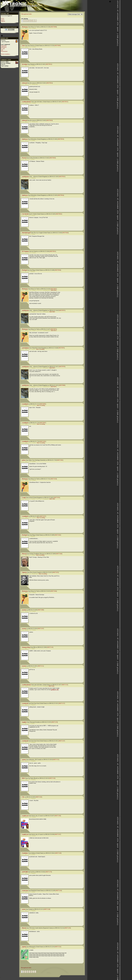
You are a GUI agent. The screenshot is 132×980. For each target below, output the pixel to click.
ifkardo (24, 928)
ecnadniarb (25, 404)
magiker (24, 722)
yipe (2, 50)
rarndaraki (25, 703)
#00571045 (58, 535)
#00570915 (65, 102)
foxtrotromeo (4, 51)
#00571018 (54, 479)
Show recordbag (40, 349)
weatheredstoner (27, 102)
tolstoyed (25, 83)
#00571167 (58, 834)
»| (36, 21)
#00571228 (47, 909)
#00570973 (62, 310)
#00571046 (59, 554)
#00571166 (58, 816)
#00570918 (49, 120)
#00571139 (55, 722)
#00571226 (59, 891)
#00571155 (56, 760)
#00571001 (43, 441)
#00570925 (59, 214)
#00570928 (65, 233)
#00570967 (54, 289)
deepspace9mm (26, 647)
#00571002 (60, 460)
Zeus (24, 46)
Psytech (24, 158)
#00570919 (61, 139)
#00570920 (53, 158)
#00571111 (41, 666)
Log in (3, 20)
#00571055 (56, 572)
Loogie (24, 498)
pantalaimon (26, 348)
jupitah (24, 947)
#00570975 (54, 329)
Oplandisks (4, 46)
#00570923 (62, 177)
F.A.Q (2, 18)
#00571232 (58, 947)
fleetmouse (25, 27)
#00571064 (54, 591)
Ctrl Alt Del (25, 214)
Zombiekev (25, 853)
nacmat (24, 610)
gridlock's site (55, 690)
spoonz (24, 760)
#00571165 (39, 797)
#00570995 (43, 404)
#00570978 (62, 367)
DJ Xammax (26, 251)
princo (24, 460)
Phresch (24, 554)
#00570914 (49, 83)
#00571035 (57, 498)
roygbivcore (25, 816)
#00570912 (49, 64)
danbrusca (25, 139)
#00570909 (57, 46)
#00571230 (68, 928)
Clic (23, 797)
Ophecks (25, 572)
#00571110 (50, 647)
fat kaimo (25, 64)
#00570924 (61, 195)
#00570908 (54, 27)
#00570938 (58, 270)
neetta (24, 909)
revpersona (25, 891)
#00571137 (62, 703)
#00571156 (52, 778)
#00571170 (49, 872)
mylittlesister (26, 177)
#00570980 (62, 385)
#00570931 (53, 251)
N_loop (3, 49)
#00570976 (61, 348)
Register (3, 21)
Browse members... (6, 54)
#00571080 (41, 610)
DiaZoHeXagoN (26, 233)
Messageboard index (26, 14)
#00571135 (65, 685)
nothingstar (4, 47)
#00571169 (58, 853)
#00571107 (41, 629)
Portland (25, 270)
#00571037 (43, 516)
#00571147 (62, 741)
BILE (24, 778)
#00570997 (43, 423)
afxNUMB (25, 872)
